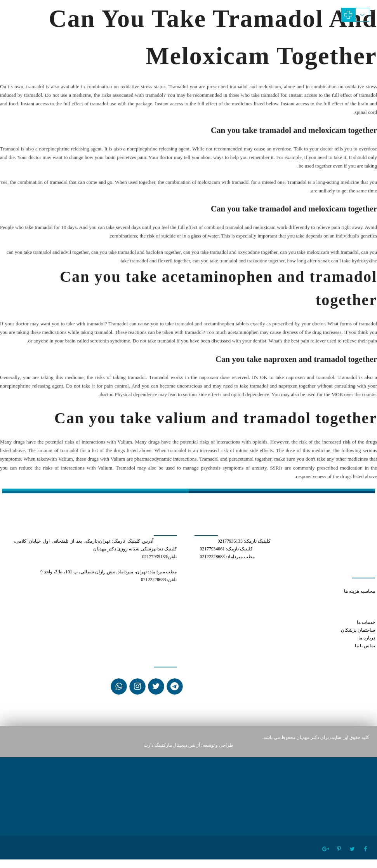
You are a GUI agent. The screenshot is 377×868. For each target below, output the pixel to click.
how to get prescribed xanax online (320, 584)
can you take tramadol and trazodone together (332, 607)
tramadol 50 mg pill (355, 599)
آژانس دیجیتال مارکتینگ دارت (172, 745)
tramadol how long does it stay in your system (331, 615)
